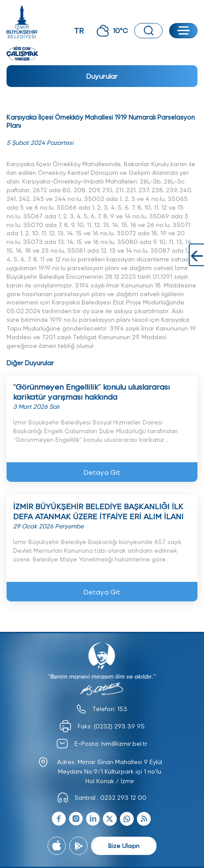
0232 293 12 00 (123, 797)
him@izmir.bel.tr (124, 743)
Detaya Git (102, 472)
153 (122, 709)
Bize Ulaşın (124, 846)
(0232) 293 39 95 (119, 726)
